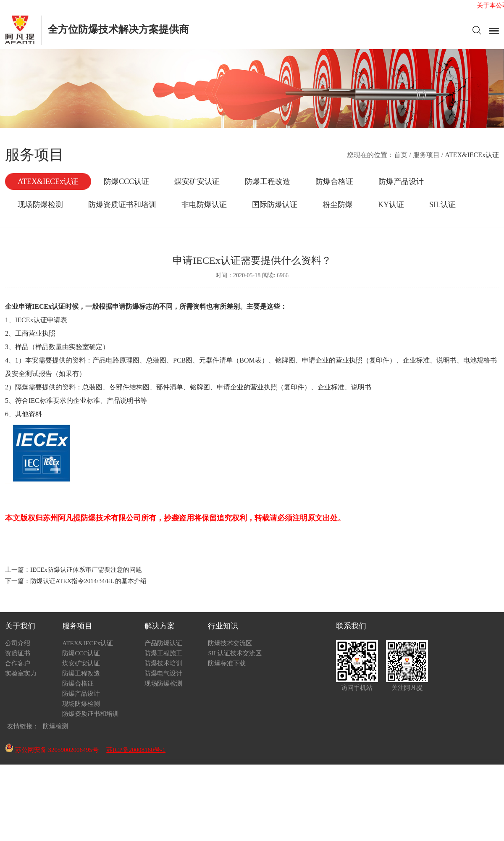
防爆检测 (55, 726)
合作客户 (18, 663)
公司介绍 (18, 643)
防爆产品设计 (401, 181)
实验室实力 (21, 673)
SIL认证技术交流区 (235, 653)
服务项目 (426, 155)
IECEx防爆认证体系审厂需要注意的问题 (86, 570)
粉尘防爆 (338, 205)
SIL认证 (442, 205)
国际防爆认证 (275, 205)
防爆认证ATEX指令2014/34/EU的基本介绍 (88, 581)
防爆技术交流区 (230, 643)
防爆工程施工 (163, 653)
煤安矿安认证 (197, 181)
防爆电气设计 (163, 673)
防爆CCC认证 (126, 181)
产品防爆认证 (163, 643)
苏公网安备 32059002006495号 (52, 750)
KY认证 (391, 205)
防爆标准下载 (227, 663)
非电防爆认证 (204, 205)
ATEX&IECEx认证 (48, 181)
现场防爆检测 (40, 205)
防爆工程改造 (268, 181)
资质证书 (18, 653)
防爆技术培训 (163, 663)
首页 (401, 155)
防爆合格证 (334, 181)
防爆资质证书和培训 (122, 205)
